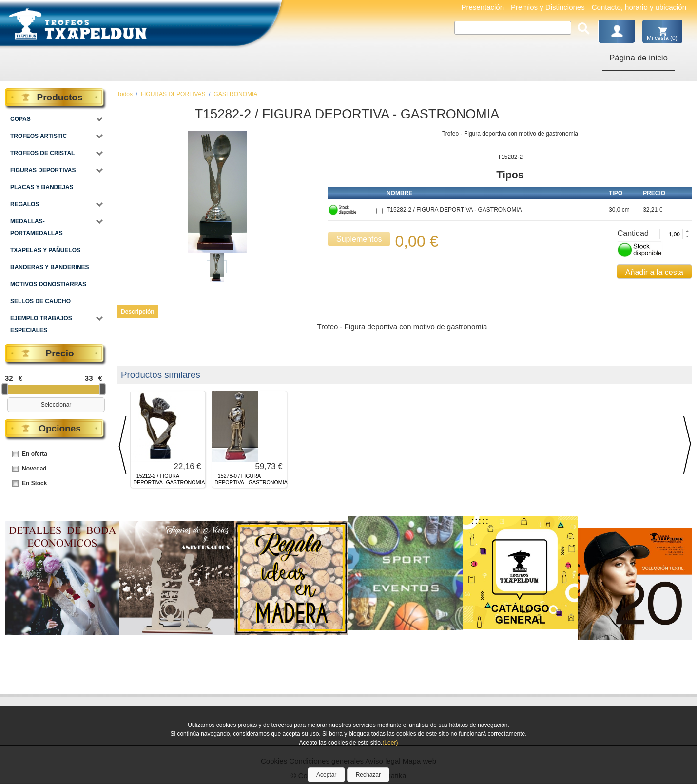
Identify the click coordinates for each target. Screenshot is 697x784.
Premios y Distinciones (548, 7)
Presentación (483, 7)
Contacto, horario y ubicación (639, 7)
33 (89, 378)
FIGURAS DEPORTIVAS (173, 94)
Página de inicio (639, 58)
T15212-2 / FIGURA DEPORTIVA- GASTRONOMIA (169, 479)
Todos (125, 94)
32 (9, 378)
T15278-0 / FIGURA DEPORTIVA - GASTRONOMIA (251, 479)
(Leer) (390, 743)
